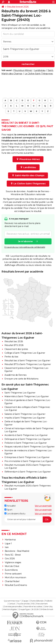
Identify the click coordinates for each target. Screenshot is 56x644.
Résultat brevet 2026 (18, 7)
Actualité (10, 506)
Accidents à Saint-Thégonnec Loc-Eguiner (26, 435)
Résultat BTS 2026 (14, 345)
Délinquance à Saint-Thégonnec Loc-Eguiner (27, 439)
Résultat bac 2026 (14, 341)
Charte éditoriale (37, 601)
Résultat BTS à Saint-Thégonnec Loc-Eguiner (28, 364)
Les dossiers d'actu (15, 514)
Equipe (25, 601)
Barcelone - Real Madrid (17, 551)
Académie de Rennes (15, 375)
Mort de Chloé (12, 566)
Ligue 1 (8, 544)
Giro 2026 (10, 559)
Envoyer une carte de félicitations (21, 379)
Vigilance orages (13, 562)
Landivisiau (40, 70)
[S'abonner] (28, 519)
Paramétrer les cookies (33, 607)
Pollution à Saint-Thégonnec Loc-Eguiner (26, 443)
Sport (8, 510)
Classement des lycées (16, 349)
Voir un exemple (43, 506)
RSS (33, 604)
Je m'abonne (25, 241)
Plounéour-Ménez (23, 70)
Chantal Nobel (12, 581)
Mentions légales (10, 609)
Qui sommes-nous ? (12, 601)
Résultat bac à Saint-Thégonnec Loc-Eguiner (27, 361)
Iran (7, 547)
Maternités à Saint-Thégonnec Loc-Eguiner (27, 396)
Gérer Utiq (48, 607)
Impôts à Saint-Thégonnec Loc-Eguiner (25, 418)
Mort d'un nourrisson (15, 577)
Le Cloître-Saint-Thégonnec (39, 74)
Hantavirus (10, 540)
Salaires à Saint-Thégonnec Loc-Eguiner (25, 414)
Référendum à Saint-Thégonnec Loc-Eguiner (28, 472)
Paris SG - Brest (13, 555)
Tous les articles (23, 604)
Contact (12, 604)
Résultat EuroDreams (16, 585)
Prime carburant (13, 574)
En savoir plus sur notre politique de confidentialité (25, 247)
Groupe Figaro (24, 609)
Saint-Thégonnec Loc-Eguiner (20, 393)
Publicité (49, 601)
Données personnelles (13, 607)
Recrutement (42, 604)
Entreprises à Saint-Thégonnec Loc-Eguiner (27, 457)
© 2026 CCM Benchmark (43, 609)
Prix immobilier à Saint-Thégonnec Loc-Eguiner (29, 461)
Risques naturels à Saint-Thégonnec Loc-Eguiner (29, 447)
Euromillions (11, 570)
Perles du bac (11, 357)
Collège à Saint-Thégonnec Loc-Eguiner (25, 353)
